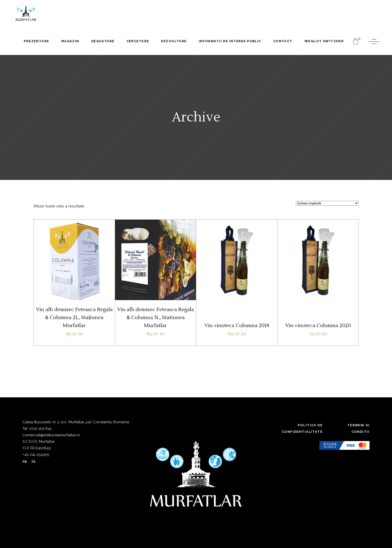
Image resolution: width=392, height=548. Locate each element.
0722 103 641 (40, 429)
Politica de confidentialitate (302, 428)
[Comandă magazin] (327, 203)
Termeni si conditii (358, 428)
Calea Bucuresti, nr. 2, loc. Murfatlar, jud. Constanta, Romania (76, 422)
